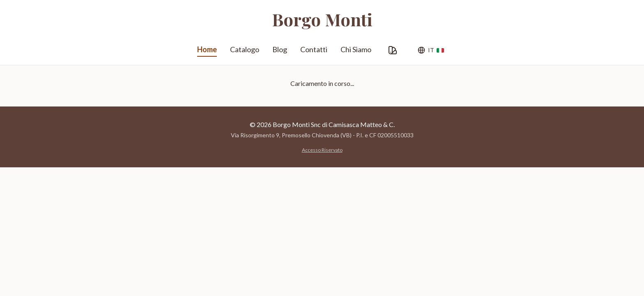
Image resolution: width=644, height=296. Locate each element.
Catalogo (245, 49)
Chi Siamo (356, 49)
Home (207, 51)
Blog (280, 49)
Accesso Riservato (322, 150)
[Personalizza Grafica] (393, 50)
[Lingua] (431, 50)
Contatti (314, 49)
